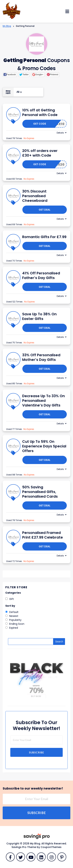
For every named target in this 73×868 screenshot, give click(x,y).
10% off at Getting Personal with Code (40, 112)
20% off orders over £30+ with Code (40, 153)
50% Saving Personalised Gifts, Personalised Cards (40, 492)
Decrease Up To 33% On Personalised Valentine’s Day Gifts (44, 401)
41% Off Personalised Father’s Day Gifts (41, 275)
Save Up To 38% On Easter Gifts (39, 316)
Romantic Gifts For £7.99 (44, 237)
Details (60, 133)
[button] (10, 75)
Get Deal (45, 210)
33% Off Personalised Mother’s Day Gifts (41, 357)
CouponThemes (51, 847)
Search (59, 642)
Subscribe (36, 752)
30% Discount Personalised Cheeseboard (35, 196)
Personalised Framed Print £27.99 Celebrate (43, 535)
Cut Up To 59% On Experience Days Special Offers (44, 446)
